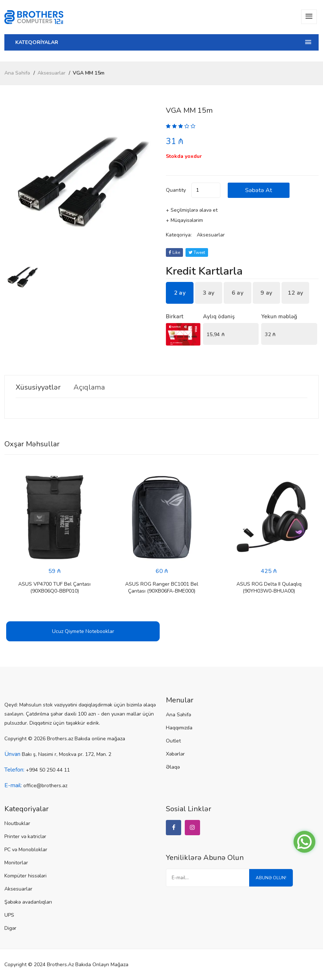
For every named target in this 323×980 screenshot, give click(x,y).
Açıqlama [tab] (89, 387)
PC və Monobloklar (26, 850)
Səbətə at (259, 190)
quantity (176, 190)
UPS (9, 915)
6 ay (238, 293)
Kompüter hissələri (25, 876)
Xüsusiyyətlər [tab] (38, 387)
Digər (10, 928)
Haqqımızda (179, 728)
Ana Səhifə (17, 73)
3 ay (208, 293)
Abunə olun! (271, 878)
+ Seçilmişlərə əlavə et (192, 210)
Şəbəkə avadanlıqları (28, 902)
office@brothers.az (45, 786)
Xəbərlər (175, 754)
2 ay (180, 293)
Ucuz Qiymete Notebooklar (83, 631)
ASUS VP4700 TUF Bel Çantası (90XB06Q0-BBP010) (54, 587)
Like (174, 252)
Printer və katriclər (25, 836)
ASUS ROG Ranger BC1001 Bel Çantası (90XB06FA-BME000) (162, 587)
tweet (197, 252)
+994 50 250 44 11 (48, 770)
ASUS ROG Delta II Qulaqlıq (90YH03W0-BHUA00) (269, 587)
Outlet (173, 741)
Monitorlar (16, 863)
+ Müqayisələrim (184, 220)
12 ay (296, 293)
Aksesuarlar (51, 73)
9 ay (266, 293)
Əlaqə (173, 767)
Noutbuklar (17, 823)
